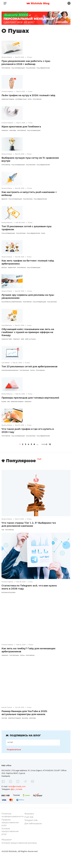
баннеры (25, 718)
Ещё (39, 459)
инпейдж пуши (21, 99)
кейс (23, 339)
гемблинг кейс (7, 339)
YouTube (4, 718)
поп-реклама (24, 370)
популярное (6, 68)
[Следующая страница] (44, 444)
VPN (8, 402)
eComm (4, 402)
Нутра (30, 99)
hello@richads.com (17, 786)
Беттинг (4, 268)
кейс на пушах (30, 339)
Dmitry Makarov (7, 223)
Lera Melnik (6, 363)
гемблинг (5, 130)
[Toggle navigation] (5, 3)
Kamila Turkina (7, 707)
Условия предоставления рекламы (19, 853)
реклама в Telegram (8, 593)
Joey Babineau (7, 325)
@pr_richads (17, 789)
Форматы (29, 824)
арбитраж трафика (8, 99)
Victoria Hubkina (7, 91)
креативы (13, 130)
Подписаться (14, 749)
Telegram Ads (31, 830)
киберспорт (12, 268)
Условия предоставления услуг (10, 841)
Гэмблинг (16, 339)
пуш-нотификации (18, 68)
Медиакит (7, 850)
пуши (43, 233)
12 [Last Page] (50, 444)
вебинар (4, 199)
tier (3, 530)
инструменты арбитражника (12, 302)
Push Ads (29, 827)
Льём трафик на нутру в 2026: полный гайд (28, 95)
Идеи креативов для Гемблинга (21, 127)
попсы (32, 370)
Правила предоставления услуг (10, 833)
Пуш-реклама (31, 68)
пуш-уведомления (43, 68)
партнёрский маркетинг (10, 370)
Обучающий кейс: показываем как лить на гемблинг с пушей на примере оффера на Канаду (28, 332)
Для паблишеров (33, 834)
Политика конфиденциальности (13, 825)
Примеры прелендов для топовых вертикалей (30, 398)
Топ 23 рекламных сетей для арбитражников (29, 367)
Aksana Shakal (7, 57)
